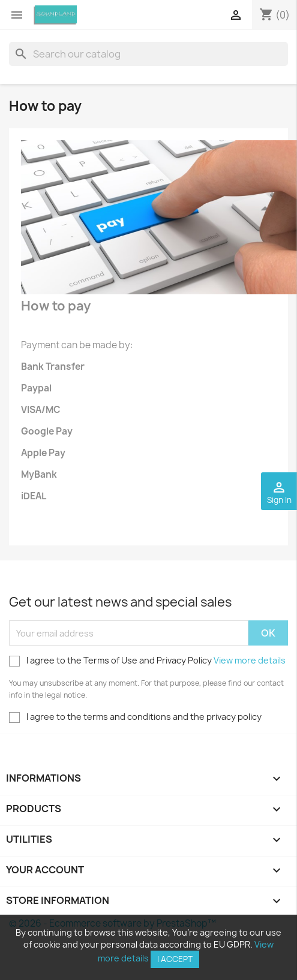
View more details (250, 660)
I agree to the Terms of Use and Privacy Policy (147, 661)
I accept (175, 959)
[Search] (148, 54)
